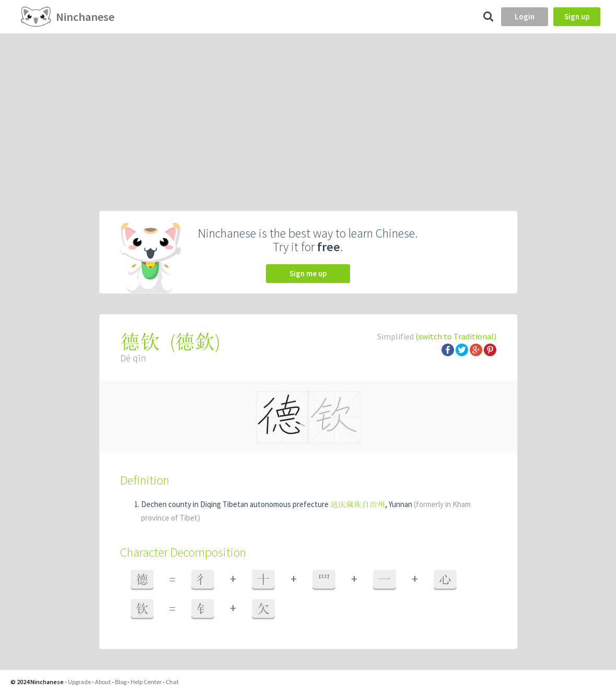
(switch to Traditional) (456, 336)
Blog (121, 682)
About (103, 682)
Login (525, 16)
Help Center (146, 682)
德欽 (195, 342)
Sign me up (308, 273)
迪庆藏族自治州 (358, 504)
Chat (172, 682)
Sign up (577, 16)
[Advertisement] (308, 112)
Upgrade (79, 682)
